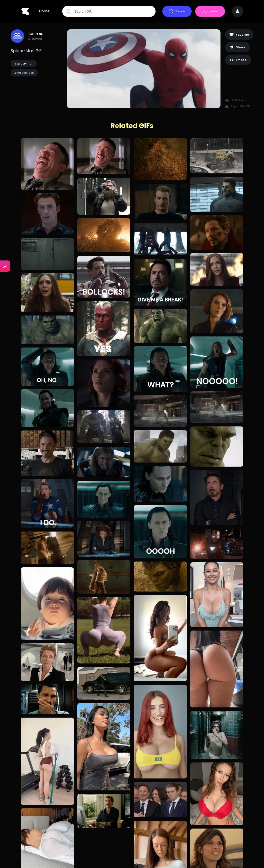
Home (44, 11)
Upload (210, 11)
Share (237, 47)
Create (177, 11)
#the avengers (24, 73)
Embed (238, 60)
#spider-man (24, 63)
